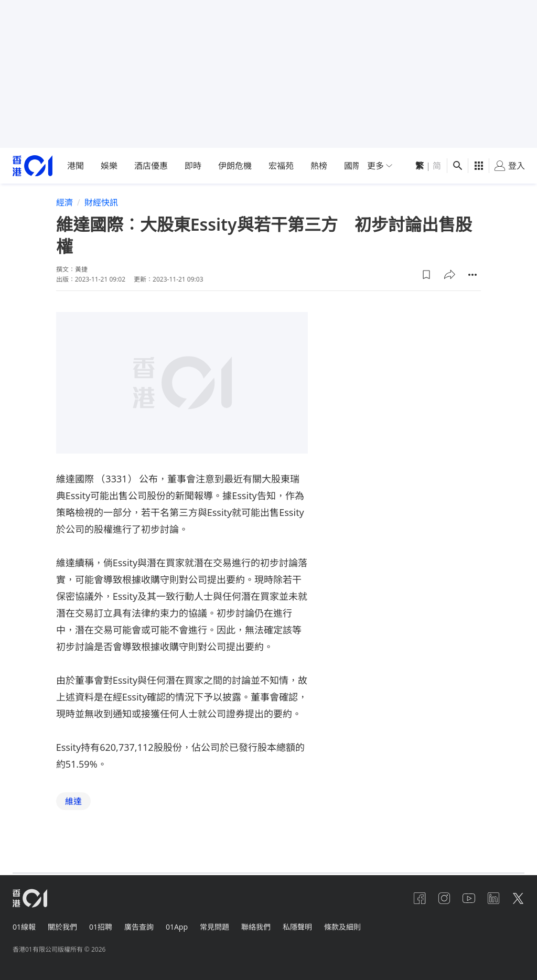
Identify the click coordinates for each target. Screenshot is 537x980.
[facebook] (417, 898)
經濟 (65, 202)
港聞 (76, 166)
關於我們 (63, 926)
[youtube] (468, 898)
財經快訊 (101, 202)
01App (179, 926)
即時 (193, 166)
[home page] (33, 166)
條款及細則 (347, 926)
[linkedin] (493, 898)
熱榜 (319, 166)
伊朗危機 (235, 166)
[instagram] (443, 898)
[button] (426, 275)
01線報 (24, 926)
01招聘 (102, 926)
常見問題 (217, 926)
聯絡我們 (259, 926)
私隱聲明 (301, 926)
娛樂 (109, 166)
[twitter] (518, 898)
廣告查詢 (141, 926)
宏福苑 (281, 166)
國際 (352, 166)
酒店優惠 (151, 166)
